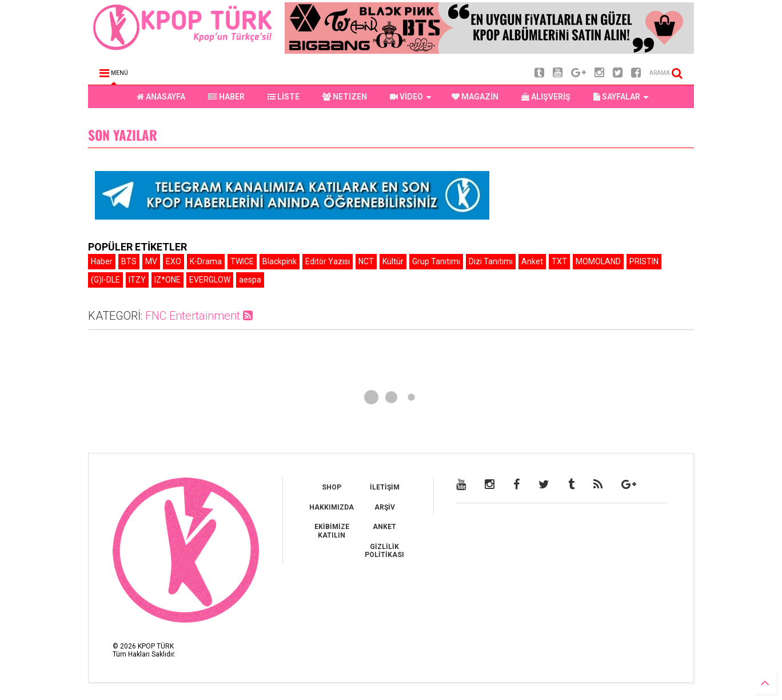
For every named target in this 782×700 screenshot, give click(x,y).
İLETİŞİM (385, 487)
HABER (226, 97)
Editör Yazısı (328, 261)
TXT (559, 261)
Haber (102, 261)
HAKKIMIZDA (332, 507)
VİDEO (411, 97)
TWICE (242, 261)
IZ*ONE (167, 280)
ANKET (384, 527)
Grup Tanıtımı (436, 261)
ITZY (137, 280)
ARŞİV (385, 507)
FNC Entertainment (199, 316)
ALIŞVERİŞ (546, 97)
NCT (366, 261)
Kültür (393, 261)
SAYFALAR (621, 97)
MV (151, 261)
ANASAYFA (161, 97)
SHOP (332, 487)
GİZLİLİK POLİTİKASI (384, 551)
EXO (173, 261)
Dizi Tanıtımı (491, 261)
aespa (250, 280)
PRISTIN (644, 261)
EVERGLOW (210, 280)
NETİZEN (345, 97)
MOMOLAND (598, 261)
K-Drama (206, 261)
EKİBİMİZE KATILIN (332, 531)
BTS (129, 261)
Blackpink (280, 261)
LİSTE (284, 97)
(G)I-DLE (105, 280)
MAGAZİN (475, 97)
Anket (532, 261)
